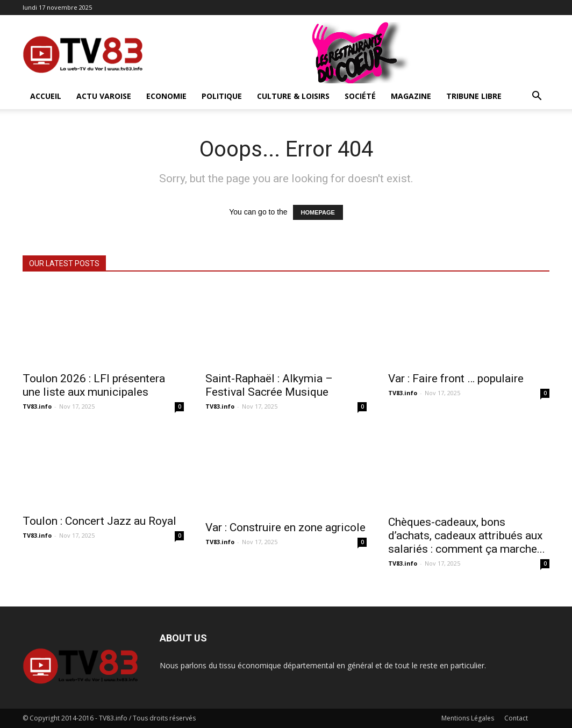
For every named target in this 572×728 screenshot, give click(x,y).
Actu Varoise (104, 96)
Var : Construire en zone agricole (285, 527)
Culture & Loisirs (293, 96)
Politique (222, 96)
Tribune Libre (474, 96)
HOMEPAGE (318, 212)
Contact (516, 718)
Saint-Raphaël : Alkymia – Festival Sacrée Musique (269, 385)
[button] (537, 97)
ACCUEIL (46, 96)
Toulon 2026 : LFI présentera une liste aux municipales (94, 385)
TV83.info (37, 406)
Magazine (411, 96)
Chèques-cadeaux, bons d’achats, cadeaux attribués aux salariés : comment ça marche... (467, 536)
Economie (166, 96)
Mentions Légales (468, 718)
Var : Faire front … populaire (456, 379)
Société (360, 96)
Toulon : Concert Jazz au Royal (99, 521)
